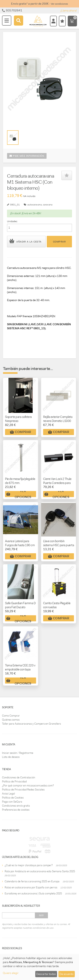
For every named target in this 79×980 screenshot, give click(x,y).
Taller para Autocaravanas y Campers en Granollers (31, 724)
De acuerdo (67, 974)
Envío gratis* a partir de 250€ (39, 4)
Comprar (59, 242)
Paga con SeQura (12, 802)
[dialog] (39, 967)
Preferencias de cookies (16, 810)
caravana (48, 205)
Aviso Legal (8, 794)
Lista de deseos (11, 757)
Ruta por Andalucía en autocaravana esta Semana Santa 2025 (40, 871)
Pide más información (27, 156)
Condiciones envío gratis (16, 806)
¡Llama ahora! (69, 10)
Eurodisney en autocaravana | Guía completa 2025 (33, 893)
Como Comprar (11, 716)
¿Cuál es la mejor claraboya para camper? (29, 865)
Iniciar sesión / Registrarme (18, 753)
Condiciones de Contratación (19, 777)
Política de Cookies (13, 798)
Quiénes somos (11, 720)
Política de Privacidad (14, 782)
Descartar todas (46, 974)
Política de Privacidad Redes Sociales (23, 790)
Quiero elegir (11, 973)
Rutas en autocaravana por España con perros (31, 887)
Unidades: (12, 221)
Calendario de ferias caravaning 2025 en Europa (32, 881)
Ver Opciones (19, 494)
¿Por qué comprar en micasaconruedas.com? (28, 786)
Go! (41, 915)
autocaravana (35, 205)
